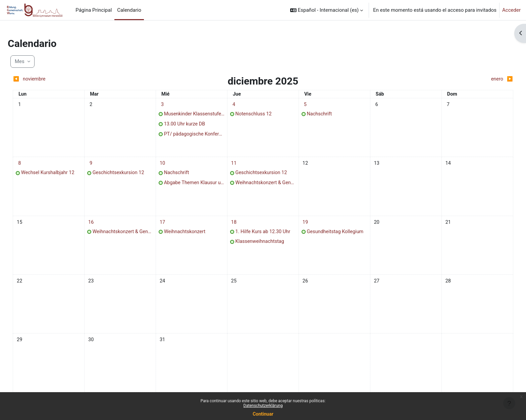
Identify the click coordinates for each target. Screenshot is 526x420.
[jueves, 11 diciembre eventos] (236, 166)
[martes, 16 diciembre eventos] (102, 227)
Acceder (511, 10)
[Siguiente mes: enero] (439, 79)
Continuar (263, 414)
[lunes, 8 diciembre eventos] (35, 166)
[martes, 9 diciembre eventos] (102, 166)
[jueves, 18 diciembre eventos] (236, 227)
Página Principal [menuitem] (94, 10)
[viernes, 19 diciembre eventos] (303, 227)
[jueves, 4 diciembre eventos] (236, 105)
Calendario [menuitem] (129, 10)
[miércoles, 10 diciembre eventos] (169, 166)
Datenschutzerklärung (263, 406)
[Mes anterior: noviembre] (87, 79)
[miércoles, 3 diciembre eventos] (169, 105)
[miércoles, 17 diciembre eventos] (169, 227)
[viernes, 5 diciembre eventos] (303, 105)
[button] (327, 10)
